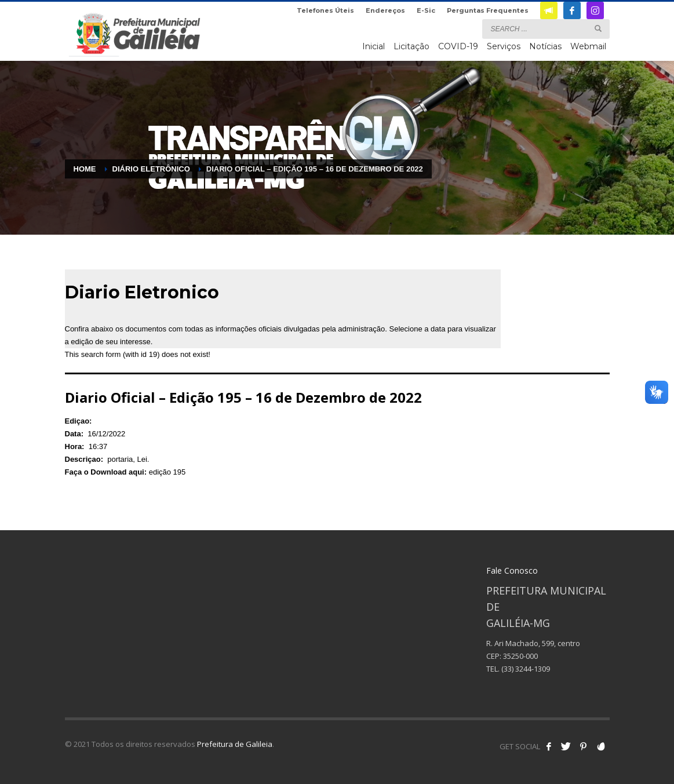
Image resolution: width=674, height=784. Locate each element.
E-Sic (426, 10)
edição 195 (167, 472)
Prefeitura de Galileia (235, 744)
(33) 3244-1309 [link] (526, 669)
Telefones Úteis (325, 10)
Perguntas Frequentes (488, 10)
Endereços (385, 10)
